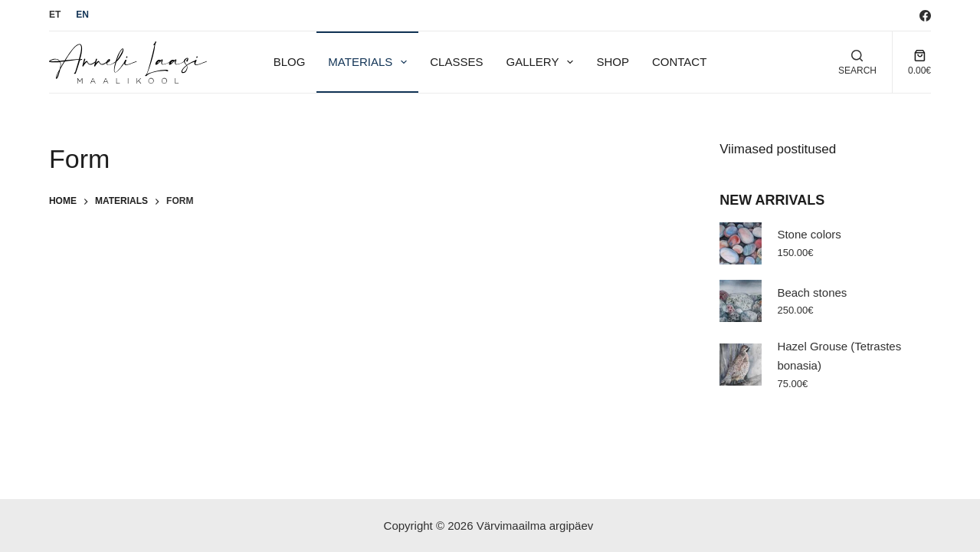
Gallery (542, 62)
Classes (456, 62)
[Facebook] (925, 16)
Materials (370, 62)
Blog (290, 62)
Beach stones (812, 292)
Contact (679, 62)
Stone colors (809, 234)
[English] (82, 15)
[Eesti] (55, 15)
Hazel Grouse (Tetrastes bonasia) (839, 356)
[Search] (857, 62)
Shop (613, 62)
